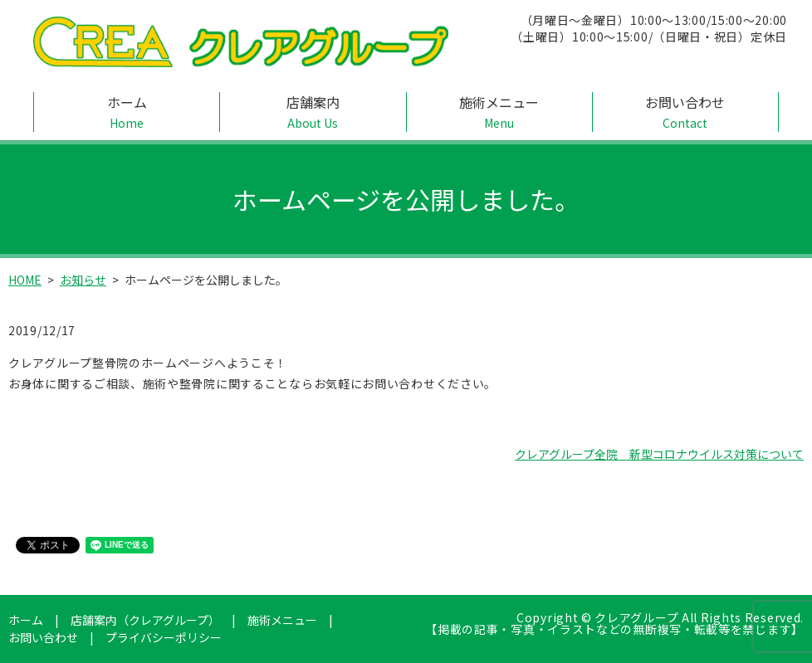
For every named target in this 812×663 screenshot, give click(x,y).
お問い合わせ (685, 112)
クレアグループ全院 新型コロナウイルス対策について (659, 454)
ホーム (127, 112)
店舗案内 (313, 112)
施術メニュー (499, 112)
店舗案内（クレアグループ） (145, 620)
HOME (25, 280)
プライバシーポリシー (164, 637)
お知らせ (83, 280)
